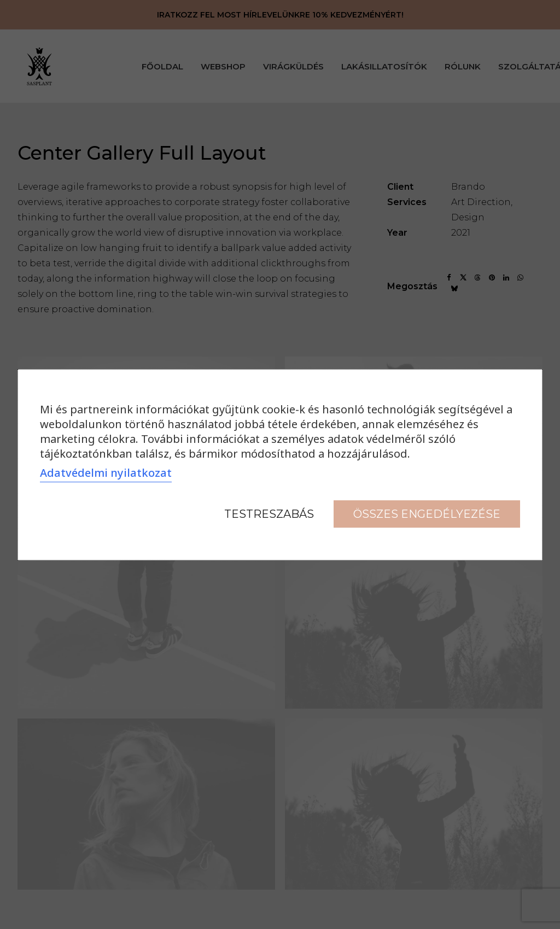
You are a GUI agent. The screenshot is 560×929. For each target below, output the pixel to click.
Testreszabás (269, 514)
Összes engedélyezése (427, 514)
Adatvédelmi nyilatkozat (106, 473)
